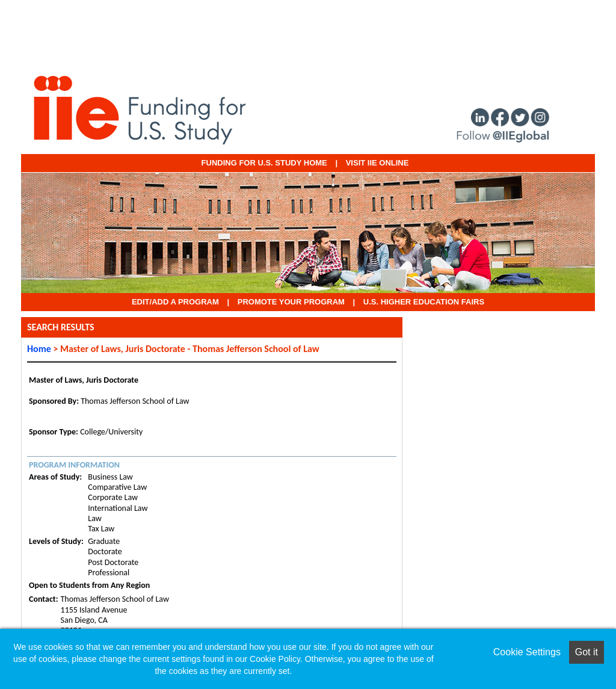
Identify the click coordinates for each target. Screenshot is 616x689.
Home (39, 349)
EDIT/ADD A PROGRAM (175, 302)
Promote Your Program (291, 302)
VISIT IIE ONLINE (377, 163)
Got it (587, 652)
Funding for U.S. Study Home (264, 163)
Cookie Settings (527, 652)
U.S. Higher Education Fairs (424, 302)
